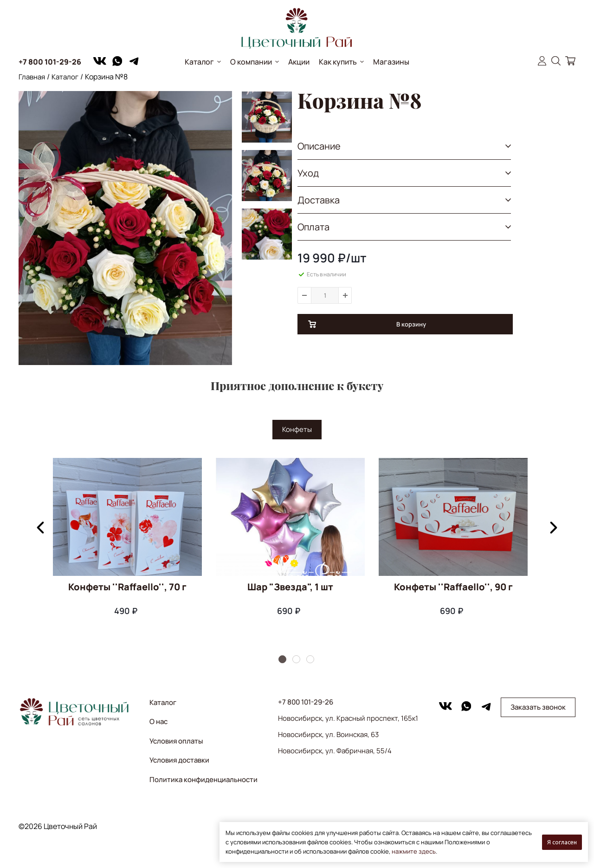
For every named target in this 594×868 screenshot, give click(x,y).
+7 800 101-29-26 (50, 62)
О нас (158, 721)
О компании (251, 62)
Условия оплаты (176, 741)
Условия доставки (179, 760)
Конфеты (297, 429)
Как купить (338, 62)
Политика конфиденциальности (203, 780)
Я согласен (562, 842)
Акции (299, 62)
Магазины (391, 62)
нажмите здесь (414, 851)
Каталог (199, 62)
